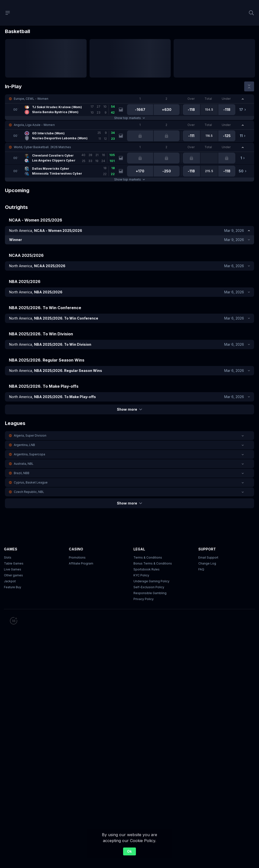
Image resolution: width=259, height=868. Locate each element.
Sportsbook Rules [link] (147, 569)
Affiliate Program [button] (81, 563)
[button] (129, 99)
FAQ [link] (201, 569)
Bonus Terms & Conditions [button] (153, 563)
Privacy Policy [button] (144, 599)
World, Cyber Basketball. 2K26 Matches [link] (42, 147)
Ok (129, 851)
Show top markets (129, 118)
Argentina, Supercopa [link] (29, 454)
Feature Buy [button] (13, 587)
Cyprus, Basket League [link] (31, 482)
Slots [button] (8, 557)
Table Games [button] (14, 563)
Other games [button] (13, 575)
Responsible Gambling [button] (150, 593)
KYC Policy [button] (141, 575)
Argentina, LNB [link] (24, 445)
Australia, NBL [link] (24, 464)
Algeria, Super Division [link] (30, 435)
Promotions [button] (77, 557)
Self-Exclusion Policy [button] (149, 587)
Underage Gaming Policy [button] (151, 581)
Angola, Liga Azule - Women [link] (34, 125)
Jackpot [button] (10, 581)
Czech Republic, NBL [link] (29, 492)
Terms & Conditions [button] (148, 557)
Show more (129, 409)
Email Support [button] (208, 557)
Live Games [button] (13, 569)
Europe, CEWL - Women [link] (31, 99)
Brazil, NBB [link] (22, 473)
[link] (64, 110)
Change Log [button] (207, 563)
